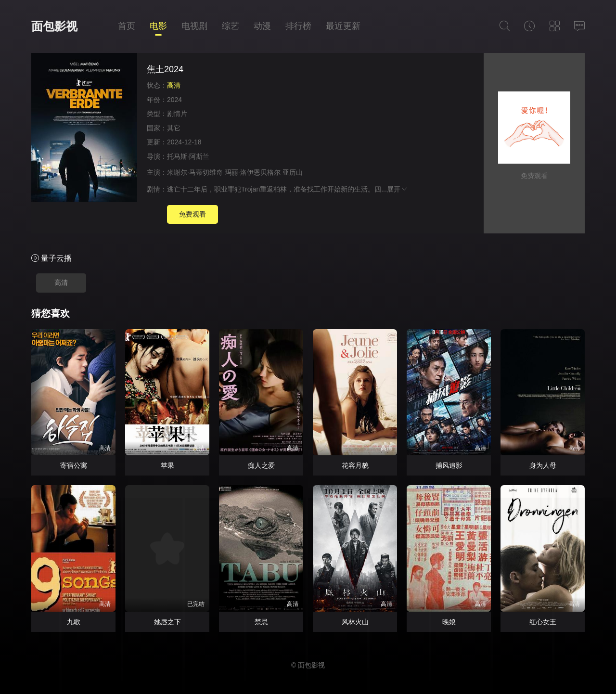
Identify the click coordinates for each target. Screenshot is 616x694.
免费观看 (192, 214)
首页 (127, 26)
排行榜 (298, 26)
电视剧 (194, 26)
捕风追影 (449, 465)
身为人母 (543, 465)
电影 (158, 26)
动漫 (262, 26)
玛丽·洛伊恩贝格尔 (253, 172)
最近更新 (343, 26)
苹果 (167, 465)
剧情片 (177, 114)
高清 (61, 283)
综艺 (231, 26)
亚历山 (293, 172)
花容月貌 (355, 465)
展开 (398, 189)
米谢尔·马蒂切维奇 (195, 172)
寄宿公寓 (74, 465)
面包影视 (54, 26)
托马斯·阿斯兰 (188, 156)
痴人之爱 (261, 465)
